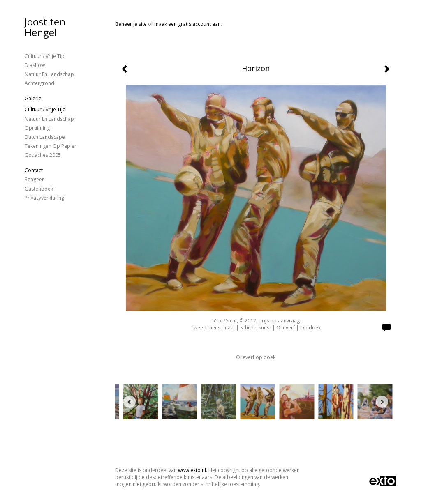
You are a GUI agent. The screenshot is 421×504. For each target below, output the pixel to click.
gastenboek (39, 189)
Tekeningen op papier (51, 146)
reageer (34, 179)
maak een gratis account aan (187, 24)
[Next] (382, 402)
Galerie (33, 98)
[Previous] (130, 402)
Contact (34, 170)
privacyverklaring (44, 198)
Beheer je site (131, 24)
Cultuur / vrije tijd (45, 56)
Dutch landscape (45, 137)
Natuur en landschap (49, 74)
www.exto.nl (192, 470)
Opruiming (37, 128)
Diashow (35, 65)
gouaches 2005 (43, 155)
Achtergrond (39, 83)
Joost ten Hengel (45, 27)
